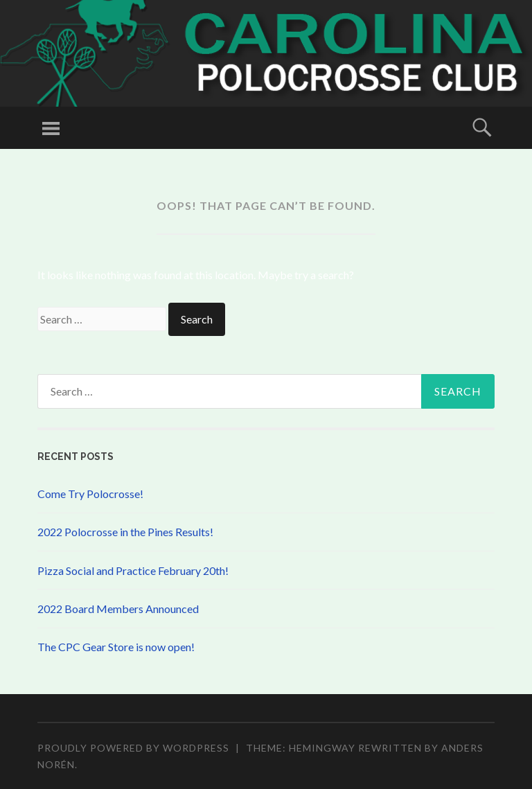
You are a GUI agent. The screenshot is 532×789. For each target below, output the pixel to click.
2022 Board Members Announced (118, 609)
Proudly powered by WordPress (133, 748)
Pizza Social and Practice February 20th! (133, 570)
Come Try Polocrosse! (90, 494)
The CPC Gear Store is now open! (116, 647)
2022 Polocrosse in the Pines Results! (125, 532)
